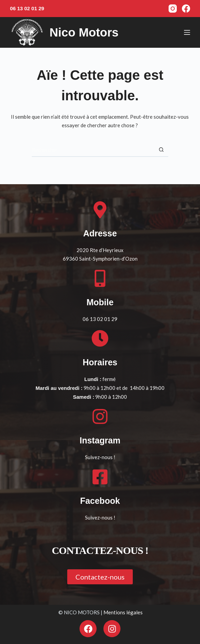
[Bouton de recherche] (161, 150)
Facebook (100, 501)
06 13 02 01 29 (27, 8)
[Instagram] (173, 9)
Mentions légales (123, 612)
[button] (100, 577)
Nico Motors (84, 32)
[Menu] (187, 32)
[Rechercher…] (93, 150)
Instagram (100, 440)
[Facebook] (186, 9)
